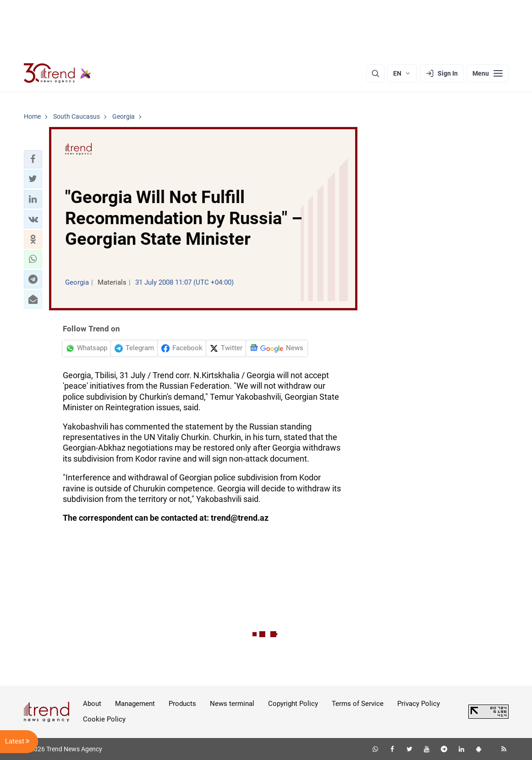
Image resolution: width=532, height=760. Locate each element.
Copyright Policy (293, 704)
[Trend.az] (58, 73)
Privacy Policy (419, 704)
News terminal (232, 704)
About (92, 704)
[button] (33, 159)
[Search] (375, 73)
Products (182, 704)
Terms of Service (358, 704)
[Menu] (488, 73)
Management (135, 704)
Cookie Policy (104, 719)
